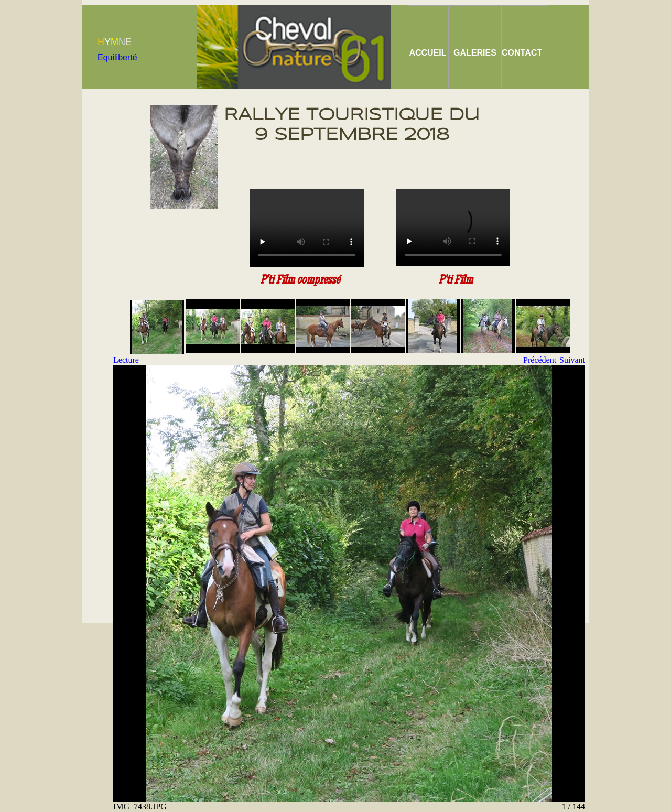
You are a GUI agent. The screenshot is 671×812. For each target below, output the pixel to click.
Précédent (540, 360)
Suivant (572, 360)
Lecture (126, 360)
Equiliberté (117, 57)
